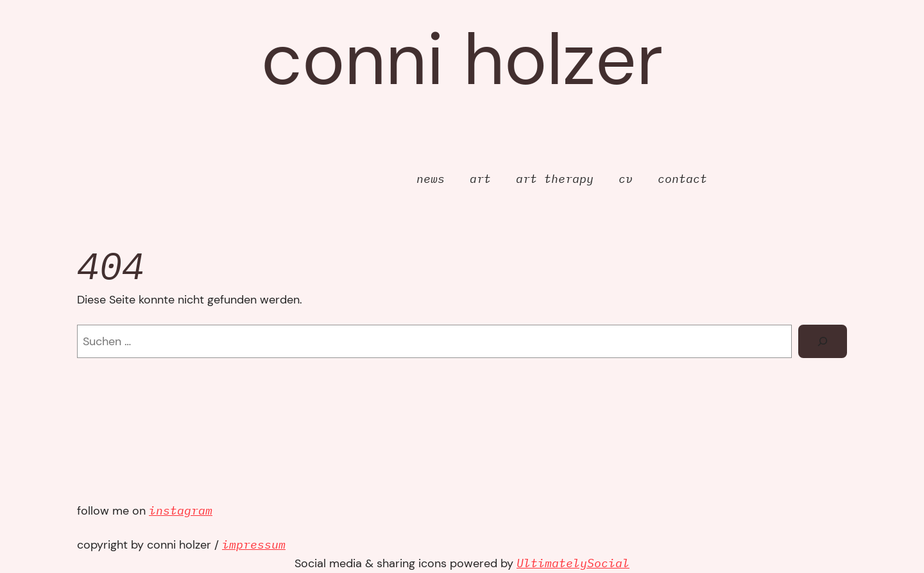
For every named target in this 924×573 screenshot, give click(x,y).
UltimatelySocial (573, 563)
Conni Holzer (462, 60)
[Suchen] (823, 341)
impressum (254, 544)
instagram (181, 510)
